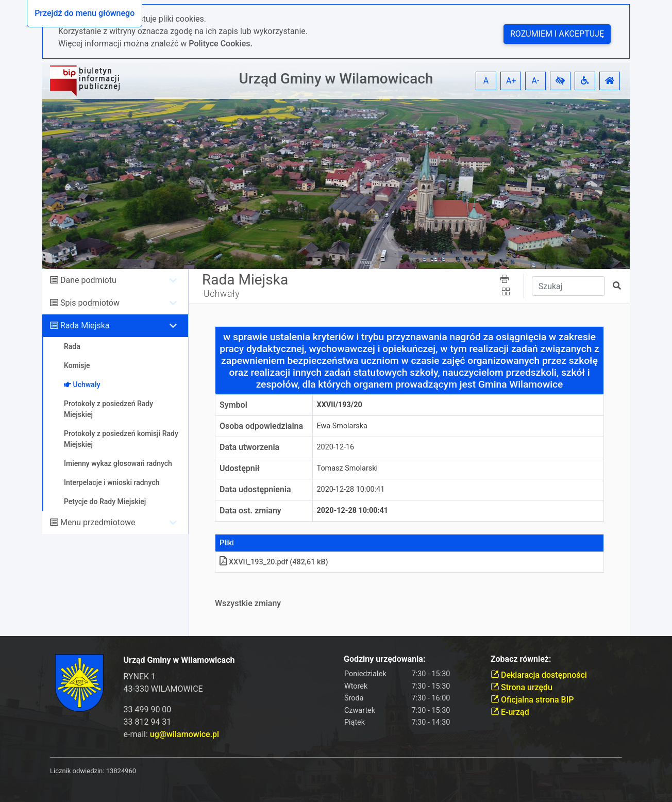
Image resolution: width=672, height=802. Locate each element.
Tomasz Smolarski (347, 468)
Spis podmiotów (90, 303)
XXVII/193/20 (340, 405)
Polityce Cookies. (221, 44)
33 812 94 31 (148, 722)
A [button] (486, 81)
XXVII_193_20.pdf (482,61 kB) (274, 562)
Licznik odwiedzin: (77, 771)
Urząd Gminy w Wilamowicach (336, 79)
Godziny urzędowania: (384, 659)
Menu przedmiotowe (98, 522)
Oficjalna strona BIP (532, 700)
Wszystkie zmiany (248, 603)
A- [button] (536, 81)
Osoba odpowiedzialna (261, 426)
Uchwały (222, 294)
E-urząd (510, 712)
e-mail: (172, 734)
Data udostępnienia (255, 489)
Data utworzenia (249, 447)
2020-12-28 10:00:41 (351, 489)
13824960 (121, 771)
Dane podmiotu (88, 280)
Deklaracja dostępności (539, 675)
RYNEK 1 (140, 676)
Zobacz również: (521, 659)
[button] (560, 81)
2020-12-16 (336, 447)
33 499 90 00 (148, 709)
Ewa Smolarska (342, 426)
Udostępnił (240, 468)
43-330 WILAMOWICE (163, 689)
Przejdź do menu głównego (85, 13)
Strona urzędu (522, 687)
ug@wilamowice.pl (184, 734)
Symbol (233, 405)
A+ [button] (511, 81)
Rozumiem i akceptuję (557, 34)
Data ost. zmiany (250, 511)
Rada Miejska (85, 325)
